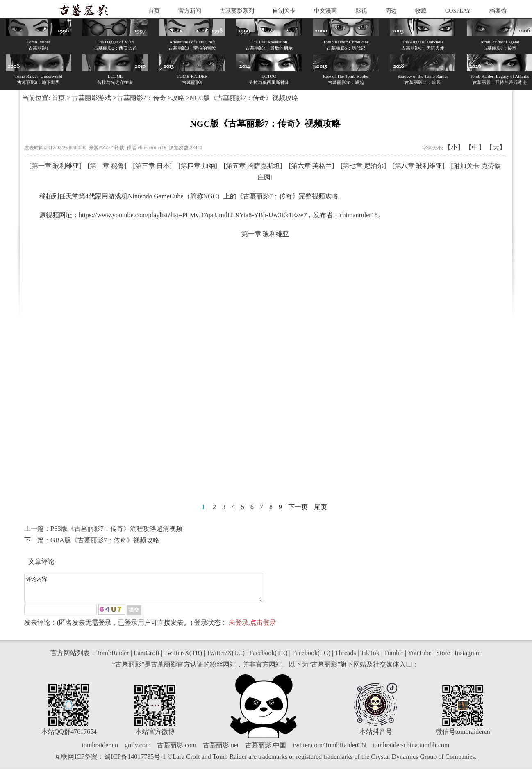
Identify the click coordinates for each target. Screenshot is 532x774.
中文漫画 (325, 11)
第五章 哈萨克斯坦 (253, 166)
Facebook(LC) (311, 658)
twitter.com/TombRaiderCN (329, 750)
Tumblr (394, 658)
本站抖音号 (376, 736)
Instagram (468, 658)
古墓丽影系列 (237, 11)
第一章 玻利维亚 (55, 166)
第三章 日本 (152, 166)
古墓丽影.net (221, 750)
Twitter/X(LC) (226, 658)
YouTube (420, 658)
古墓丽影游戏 (91, 98)
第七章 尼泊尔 (363, 166)
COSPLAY (458, 11)
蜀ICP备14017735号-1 (135, 761)
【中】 (475, 147)
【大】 (496, 147)
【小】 (454, 147)
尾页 (321, 507)
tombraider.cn (100, 750)
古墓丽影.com (177, 750)
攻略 (178, 98)
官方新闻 (190, 11)
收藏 (421, 11)
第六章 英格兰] (313, 166)
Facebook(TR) (268, 658)
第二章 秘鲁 (107, 166)
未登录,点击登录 (252, 627)
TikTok (370, 658)
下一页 (298, 507)
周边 (391, 11)
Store (443, 658)
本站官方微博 (155, 736)
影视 (361, 11)
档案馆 (498, 11)
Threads (346, 658)
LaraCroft (147, 658)
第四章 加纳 (198, 166)
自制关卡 (284, 11)
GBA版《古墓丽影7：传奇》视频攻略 (105, 540)
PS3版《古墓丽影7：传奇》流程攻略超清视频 (116, 529)
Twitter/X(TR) (183, 658)
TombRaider (113, 658)
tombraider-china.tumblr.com (411, 750)
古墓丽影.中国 (266, 750)
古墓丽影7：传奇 (141, 98)
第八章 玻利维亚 (418, 166)
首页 (154, 11)
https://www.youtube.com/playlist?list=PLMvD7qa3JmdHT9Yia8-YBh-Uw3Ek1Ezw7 (193, 215)
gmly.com (138, 750)
